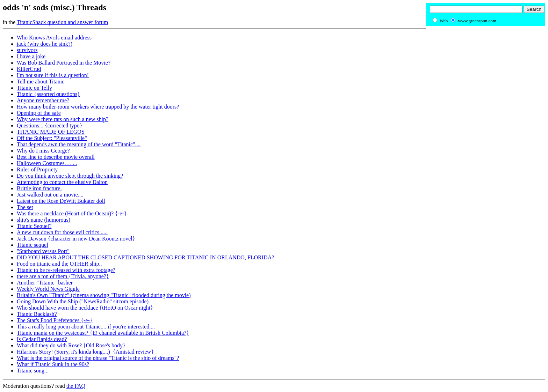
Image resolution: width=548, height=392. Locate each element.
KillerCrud (29, 69)
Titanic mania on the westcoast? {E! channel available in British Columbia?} (103, 333)
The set (25, 207)
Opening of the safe (39, 113)
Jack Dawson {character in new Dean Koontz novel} (76, 239)
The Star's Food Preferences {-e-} (55, 320)
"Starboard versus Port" (43, 251)
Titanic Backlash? (37, 314)
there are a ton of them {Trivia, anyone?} (63, 276)
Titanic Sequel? (34, 226)
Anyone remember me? (43, 100)
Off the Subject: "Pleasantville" (52, 138)
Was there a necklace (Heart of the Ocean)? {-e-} (72, 213)
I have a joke (31, 56)
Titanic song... (33, 371)
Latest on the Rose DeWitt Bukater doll (61, 201)
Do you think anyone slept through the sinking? (70, 176)
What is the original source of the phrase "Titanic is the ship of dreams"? (98, 358)
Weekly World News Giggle (48, 289)
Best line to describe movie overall (56, 157)
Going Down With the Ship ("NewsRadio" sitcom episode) (83, 301)
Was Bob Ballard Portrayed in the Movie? (64, 63)
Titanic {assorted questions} (48, 94)
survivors (27, 50)
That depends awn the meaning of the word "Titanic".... (79, 144)
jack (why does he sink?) (45, 44)
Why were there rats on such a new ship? (63, 119)
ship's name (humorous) (44, 220)
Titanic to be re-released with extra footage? (66, 270)
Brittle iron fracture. (39, 188)
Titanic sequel (33, 245)
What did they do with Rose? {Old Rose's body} (71, 345)
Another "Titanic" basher (45, 283)
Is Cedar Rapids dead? (42, 339)
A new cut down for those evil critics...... (62, 232)
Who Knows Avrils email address (54, 38)
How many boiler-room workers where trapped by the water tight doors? (98, 107)
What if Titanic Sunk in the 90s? (53, 364)
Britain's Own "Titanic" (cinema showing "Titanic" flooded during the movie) (104, 295)
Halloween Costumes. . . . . (47, 163)
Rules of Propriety (37, 169)
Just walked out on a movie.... (50, 195)
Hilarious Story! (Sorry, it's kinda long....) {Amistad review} (85, 352)
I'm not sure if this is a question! (53, 75)
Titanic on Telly (34, 88)
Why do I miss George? (43, 151)
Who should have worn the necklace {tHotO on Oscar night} (85, 308)
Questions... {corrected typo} (49, 125)
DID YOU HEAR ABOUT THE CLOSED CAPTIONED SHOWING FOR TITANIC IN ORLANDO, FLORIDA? (145, 257)
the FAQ (76, 386)
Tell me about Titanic (41, 82)
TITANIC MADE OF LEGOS (51, 132)
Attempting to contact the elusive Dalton (62, 182)
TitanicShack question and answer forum (63, 22)
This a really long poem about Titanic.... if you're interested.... (86, 327)
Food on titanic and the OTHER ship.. (59, 264)
